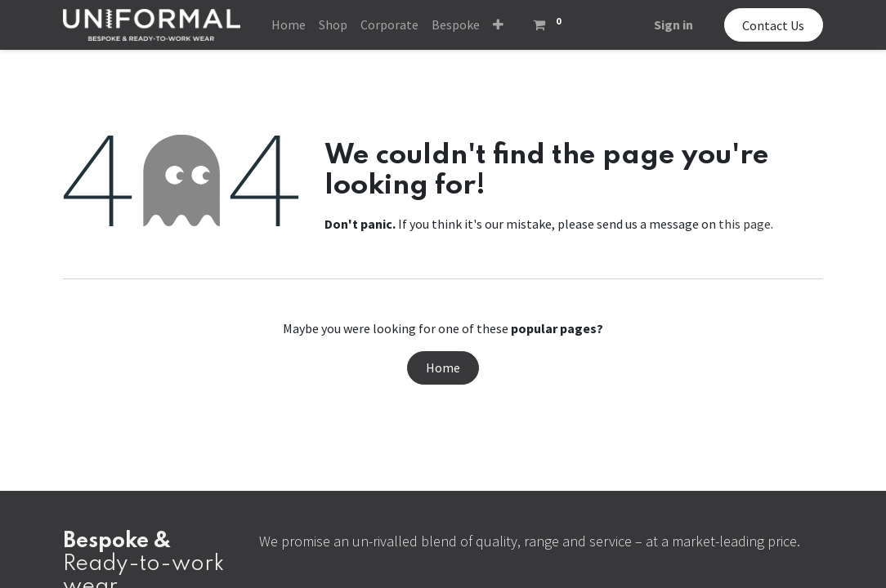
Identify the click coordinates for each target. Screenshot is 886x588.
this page (745, 224)
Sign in (673, 24)
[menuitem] (289, 24)
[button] (498, 24)
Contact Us (773, 25)
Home (443, 367)
